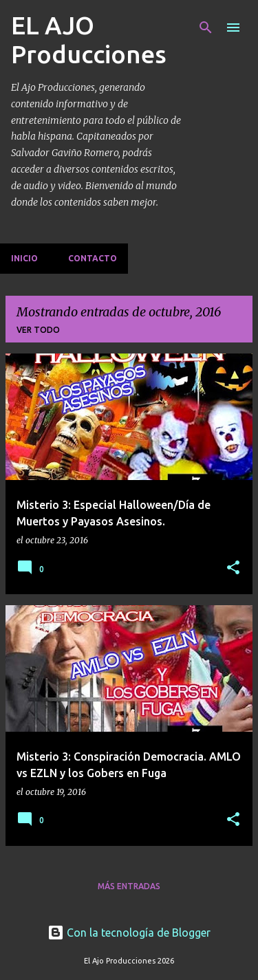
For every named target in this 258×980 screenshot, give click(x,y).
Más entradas (129, 886)
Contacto (93, 258)
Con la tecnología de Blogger (129, 933)
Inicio (24, 258)
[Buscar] (206, 28)
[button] (233, 568)
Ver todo (38, 330)
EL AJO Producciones (89, 40)
